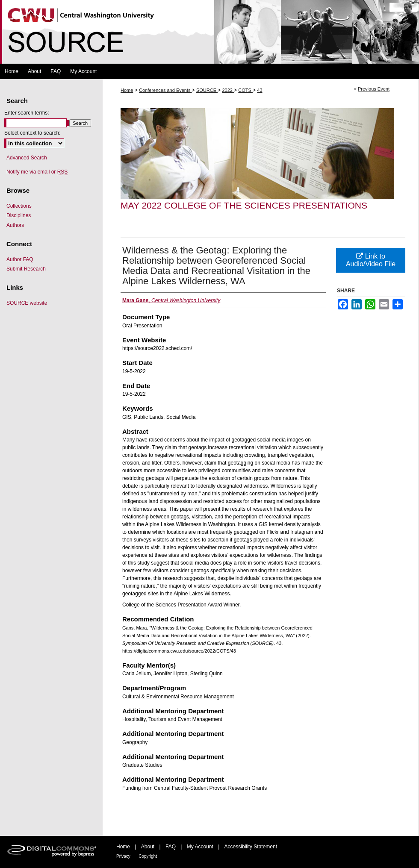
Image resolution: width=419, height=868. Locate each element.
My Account (200, 847)
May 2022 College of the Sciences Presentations (244, 205)
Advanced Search (27, 158)
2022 (228, 90)
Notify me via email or (37, 172)
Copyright (148, 856)
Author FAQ (20, 259)
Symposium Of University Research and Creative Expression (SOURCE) (209, 32)
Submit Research (26, 269)
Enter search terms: (27, 113)
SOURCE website (27, 303)
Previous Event (374, 89)
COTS (245, 90)
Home (127, 90)
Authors (15, 225)
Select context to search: (32, 133)
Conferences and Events (165, 90)
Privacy (123, 856)
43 (260, 90)
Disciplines (19, 215)
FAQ (171, 847)
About (148, 847)
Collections (19, 206)
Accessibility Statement (251, 847)
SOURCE (207, 90)
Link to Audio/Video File (371, 260)
